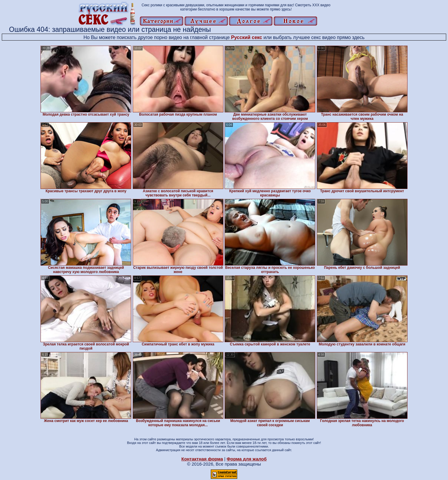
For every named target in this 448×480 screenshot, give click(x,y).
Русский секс (247, 37)
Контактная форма (202, 459)
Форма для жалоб (247, 459)
